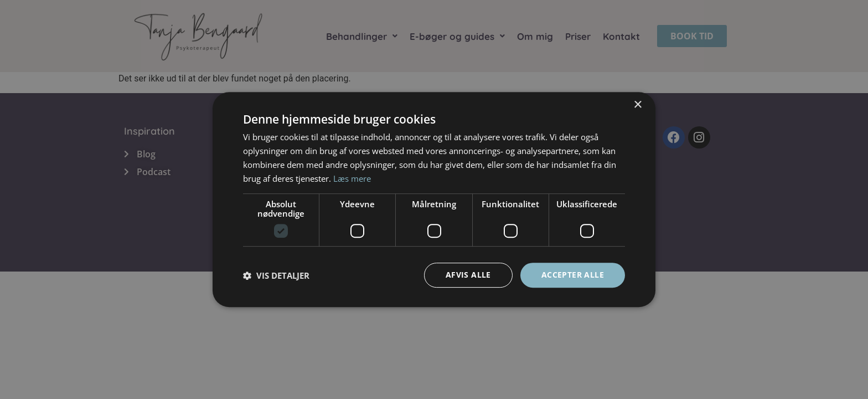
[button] (276, 275)
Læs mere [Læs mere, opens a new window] (352, 178)
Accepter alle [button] (573, 275)
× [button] (637, 105)
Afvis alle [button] (468, 275)
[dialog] (434, 199)
